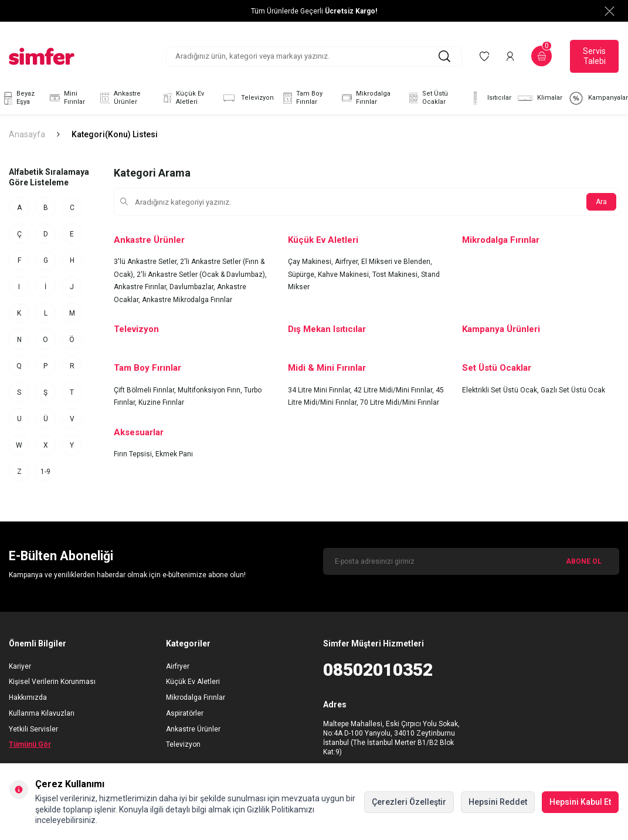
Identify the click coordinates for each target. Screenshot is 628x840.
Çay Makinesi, (311, 262)
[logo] (42, 56)
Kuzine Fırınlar (161, 402)
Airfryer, (348, 262)
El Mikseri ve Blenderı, (397, 262)
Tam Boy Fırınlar (301, 98)
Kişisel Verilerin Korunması (52, 682)
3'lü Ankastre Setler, (147, 262)
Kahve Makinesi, (345, 275)
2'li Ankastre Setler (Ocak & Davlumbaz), (202, 275)
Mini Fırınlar (66, 98)
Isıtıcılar (489, 98)
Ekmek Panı (174, 454)
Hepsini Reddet (498, 802)
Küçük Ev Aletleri (182, 98)
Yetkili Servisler (33, 729)
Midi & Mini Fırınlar (327, 368)
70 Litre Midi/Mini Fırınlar (400, 402)
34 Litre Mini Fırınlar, (321, 390)
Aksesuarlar (139, 432)
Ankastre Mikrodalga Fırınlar (187, 300)
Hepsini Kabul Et (580, 802)
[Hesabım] (510, 56)
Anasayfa (27, 134)
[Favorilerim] (484, 56)
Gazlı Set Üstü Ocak (573, 390)
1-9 (45, 472)
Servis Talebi (594, 56)
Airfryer (178, 666)
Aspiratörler (185, 713)
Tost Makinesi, (397, 275)
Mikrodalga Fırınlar (365, 98)
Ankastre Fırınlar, (142, 287)
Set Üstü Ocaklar (427, 98)
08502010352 (378, 670)
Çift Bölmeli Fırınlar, (146, 390)
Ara (601, 202)
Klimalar (540, 98)
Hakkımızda (28, 697)
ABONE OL (584, 561)
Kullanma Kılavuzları (42, 713)
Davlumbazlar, (193, 287)
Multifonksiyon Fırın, (211, 390)
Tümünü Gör (30, 744)
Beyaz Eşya (17, 98)
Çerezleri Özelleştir (409, 802)
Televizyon (247, 98)
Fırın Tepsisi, (135, 454)
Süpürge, (303, 275)
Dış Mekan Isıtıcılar (327, 329)
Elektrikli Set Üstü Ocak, (501, 390)
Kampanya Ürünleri (501, 329)
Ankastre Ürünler (119, 98)
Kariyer (20, 666)
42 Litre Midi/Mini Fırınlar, (395, 390)
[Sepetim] (542, 56)
